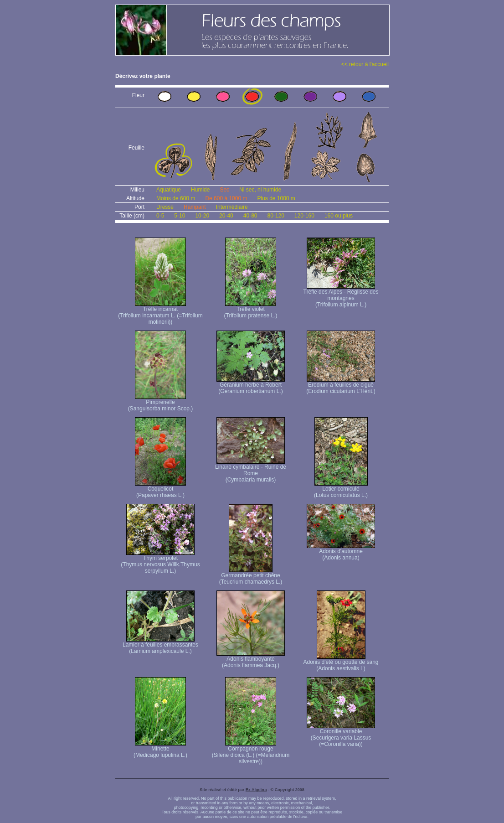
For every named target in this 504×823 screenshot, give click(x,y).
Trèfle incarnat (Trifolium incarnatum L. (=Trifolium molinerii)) (160, 313)
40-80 (250, 216)
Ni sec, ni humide (260, 190)
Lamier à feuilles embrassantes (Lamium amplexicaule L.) (160, 645)
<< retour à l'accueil (365, 64)
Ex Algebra (256, 790)
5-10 (180, 216)
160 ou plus (339, 216)
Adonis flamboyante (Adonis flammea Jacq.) (251, 660)
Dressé (165, 207)
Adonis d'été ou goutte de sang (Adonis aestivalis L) (341, 663)
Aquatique (169, 190)
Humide (200, 190)
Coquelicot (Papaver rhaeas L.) (160, 489)
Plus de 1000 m (276, 198)
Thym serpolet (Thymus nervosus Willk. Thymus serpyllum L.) (160, 562)
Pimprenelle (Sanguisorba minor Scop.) (161, 403)
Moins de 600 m (176, 198)
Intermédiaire (232, 207)
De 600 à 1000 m (226, 198)
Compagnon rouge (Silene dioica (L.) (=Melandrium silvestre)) (251, 753)
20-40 (226, 216)
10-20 (202, 216)
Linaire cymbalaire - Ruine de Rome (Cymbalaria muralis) (251, 471)
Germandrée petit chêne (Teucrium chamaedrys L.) (251, 576)
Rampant (195, 207)
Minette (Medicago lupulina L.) (160, 749)
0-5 (160, 216)
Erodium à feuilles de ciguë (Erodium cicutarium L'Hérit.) (341, 386)
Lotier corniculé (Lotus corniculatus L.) (341, 489)
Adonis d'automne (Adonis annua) (341, 552)
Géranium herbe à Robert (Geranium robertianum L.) (251, 386)
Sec (224, 190)
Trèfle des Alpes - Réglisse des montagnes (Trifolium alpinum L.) (341, 296)
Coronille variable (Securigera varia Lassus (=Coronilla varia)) (341, 735)
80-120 (275, 216)
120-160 (304, 216)
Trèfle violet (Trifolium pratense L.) (251, 310)
